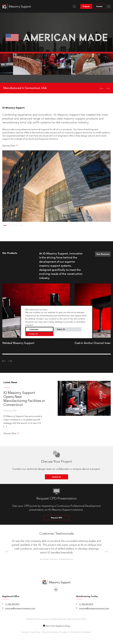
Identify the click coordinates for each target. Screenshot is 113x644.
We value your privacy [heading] (36, 310)
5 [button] (21, 225)
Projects (86, 6)
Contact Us (56, 477)
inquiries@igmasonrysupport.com (20, 608)
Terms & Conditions (50, 632)
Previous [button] (7, 552)
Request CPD (56, 518)
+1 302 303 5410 (12, 604)
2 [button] (9, 225)
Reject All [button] (61, 329)
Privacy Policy (35, 632)
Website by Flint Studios (77, 619)
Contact (99, 6)
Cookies (25, 632)
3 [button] (13, 225)
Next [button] (106, 552)
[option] (56, 53)
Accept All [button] (33, 334)
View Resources (103, 254)
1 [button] (5, 225)
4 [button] (17, 225)
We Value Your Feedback (80, 632)
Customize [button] (34, 329)
